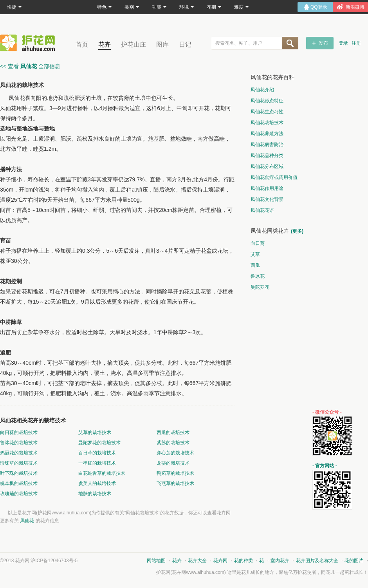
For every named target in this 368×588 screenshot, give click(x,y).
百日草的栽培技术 (97, 453)
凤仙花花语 (262, 210)
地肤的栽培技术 (95, 494)
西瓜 (255, 265)
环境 (187, 7)
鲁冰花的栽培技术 (19, 443)
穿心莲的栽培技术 (175, 453)
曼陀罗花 (260, 287)
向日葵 (258, 243)
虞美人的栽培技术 (97, 483)
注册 (356, 43)
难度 (241, 7)
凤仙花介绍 (262, 90)
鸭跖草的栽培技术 (175, 473)
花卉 (105, 44)
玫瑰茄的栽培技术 (19, 494)
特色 (104, 7)
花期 (214, 7)
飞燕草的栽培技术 (175, 483)
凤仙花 (27, 521)
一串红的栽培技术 (97, 463)
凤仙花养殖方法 (267, 134)
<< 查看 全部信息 (30, 66)
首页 (82, 44)
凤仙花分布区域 (267, 166)
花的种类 (244, 561)
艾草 (255, 254)
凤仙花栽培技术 (267, 123)
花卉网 (29, 43)
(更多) (297, 231)
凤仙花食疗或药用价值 (274, 177)
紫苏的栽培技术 (173, 443)
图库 (162, 44)
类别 (132, 7)
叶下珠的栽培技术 (19, 473)
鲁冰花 (258, 276)
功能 (159, 7)
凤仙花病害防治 (267, 145)
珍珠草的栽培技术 (19, 463)
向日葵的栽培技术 (19, 432)
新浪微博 (355, 7)
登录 (343, 43)
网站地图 (156, 561)
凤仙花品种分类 (267, 156)
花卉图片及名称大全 (317, 561)
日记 (185, 44)
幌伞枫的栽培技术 (19, 483)
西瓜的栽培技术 (173, 432)
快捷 (14, 7)
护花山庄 (133, 44)
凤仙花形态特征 (267, 101)
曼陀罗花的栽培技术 (99, 443)
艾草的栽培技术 (95, 432)
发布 (323, 43)
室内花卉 (280, 561)
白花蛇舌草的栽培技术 (102, 473)
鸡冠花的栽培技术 (19, 453)
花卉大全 (197, 561)
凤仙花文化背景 (267, 199)
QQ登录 (319, 7)
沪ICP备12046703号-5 (54, 561)
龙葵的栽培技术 (173, 463)
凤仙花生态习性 (267, 112)
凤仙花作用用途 (267, 188)
